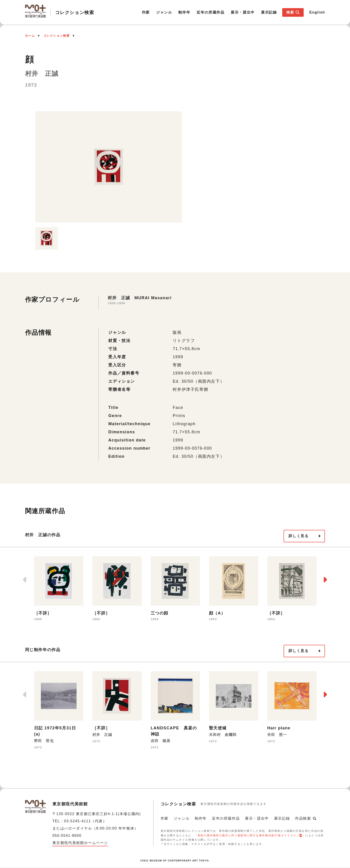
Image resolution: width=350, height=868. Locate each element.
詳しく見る (298, 536)
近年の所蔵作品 (210, 12)
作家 (146, 12)
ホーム (30, 36)
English (317, 12)
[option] (109, 167)
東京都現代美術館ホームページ (80, 843)
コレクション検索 (57, 36)
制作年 (184, 12)
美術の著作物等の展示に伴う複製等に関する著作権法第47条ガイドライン (249, 835)
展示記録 (269, 12)
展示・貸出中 (243, 12)
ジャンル (164, 12)
